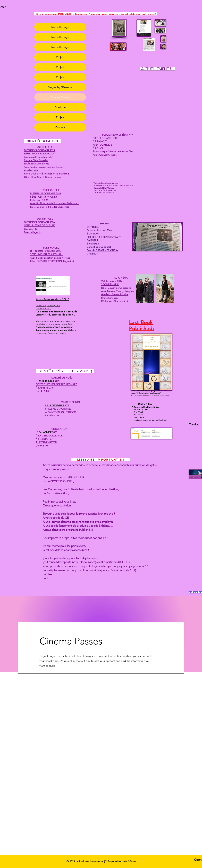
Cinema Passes (60, 97)
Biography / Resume (60, 87)
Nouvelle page (60, 27)
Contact (60, 127)
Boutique (60, 107)
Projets (60, 57)
